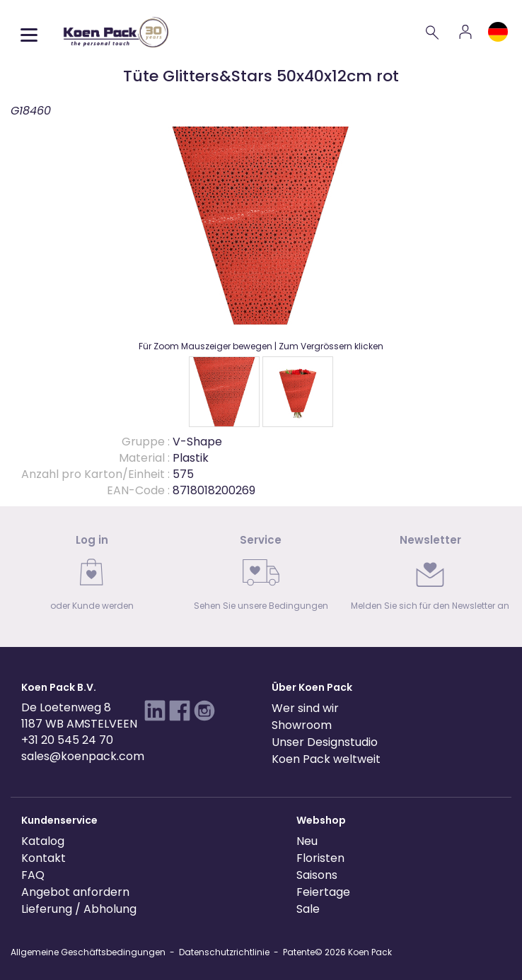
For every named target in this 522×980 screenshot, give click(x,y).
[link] (92, 577)
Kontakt (43, 858)
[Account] (465, 32)
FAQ (33, 875)
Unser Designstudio (325, 742)
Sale (308, 909)
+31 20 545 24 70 (67, 740)
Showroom (302, 725)
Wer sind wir (305, 708)
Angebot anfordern (75, 892)
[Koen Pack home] (116, 32)
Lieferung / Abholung (79, 909)
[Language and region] (498, 32)
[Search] (433, 32)
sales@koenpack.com (83, 756)
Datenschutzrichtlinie (224, 952)
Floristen (320, 858)
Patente (299, 952)
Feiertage (323, 892)
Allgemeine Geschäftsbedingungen (88, 952)
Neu (307, 841)
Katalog (43, 841)
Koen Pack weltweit (326, 759)
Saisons (317, 875)
